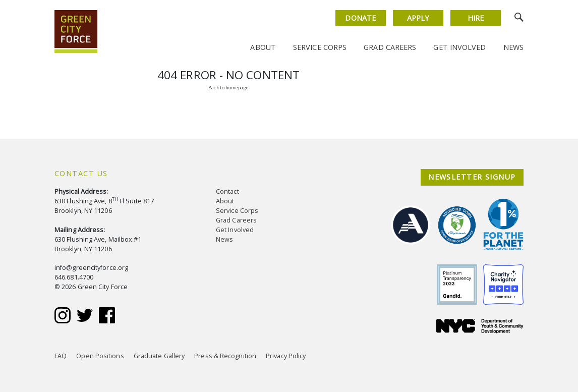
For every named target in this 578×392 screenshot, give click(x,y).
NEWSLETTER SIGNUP (472, 177)
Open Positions (100, 356)
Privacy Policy (286, 356)
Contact (227, 191)
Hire (476, 18)
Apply (418, 18)
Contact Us (81, 173)
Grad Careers (390, 47)
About (263, 47)
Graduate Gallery (159, 356)
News (513, 47)
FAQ (61, 356)
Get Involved (459, 47)
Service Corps (320, 47)
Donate (360, 18)
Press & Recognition (225, 356)
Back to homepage (228, 88)
